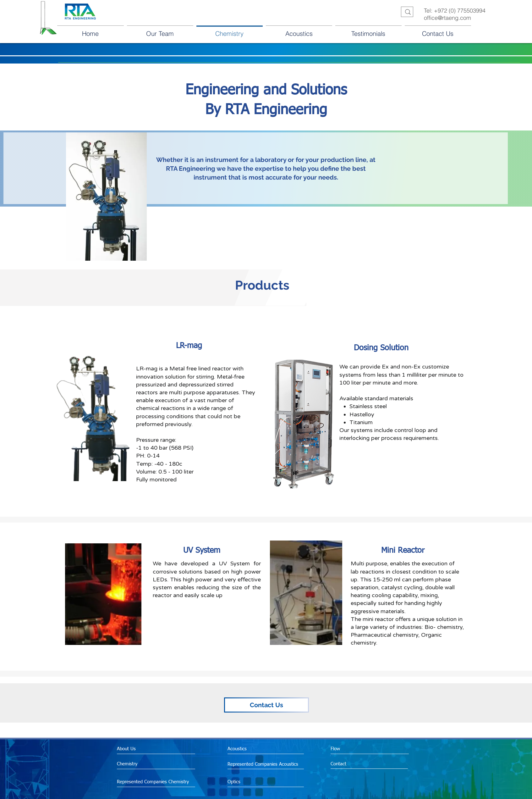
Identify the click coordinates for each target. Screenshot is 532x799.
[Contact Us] (266, 705)
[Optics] (251, 782)
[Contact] (357, 764)
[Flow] (357, 749)
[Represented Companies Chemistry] (155, 782)
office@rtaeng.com (447, 18)
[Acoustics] (254, 749)
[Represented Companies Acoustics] (264, 764)
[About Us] (143, 749)
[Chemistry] (150, 764)
